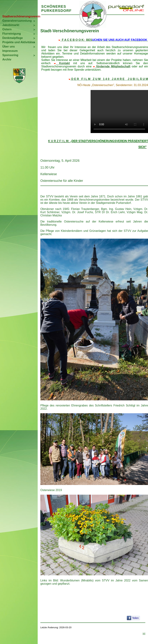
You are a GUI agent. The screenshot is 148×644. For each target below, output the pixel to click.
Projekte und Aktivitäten (19, 42)
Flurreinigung (12, 34)
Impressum (10, 51)
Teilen (135, 618)
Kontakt (65, 63)
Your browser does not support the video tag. (119, 112)
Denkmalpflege (13, 38)
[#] (144, 634)
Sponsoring (10, 55)
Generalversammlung (17, 21)
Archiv (7, 59)
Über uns (9, 47)
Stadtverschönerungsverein (20, 16)
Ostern (7, 29)
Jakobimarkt (11, 25)
